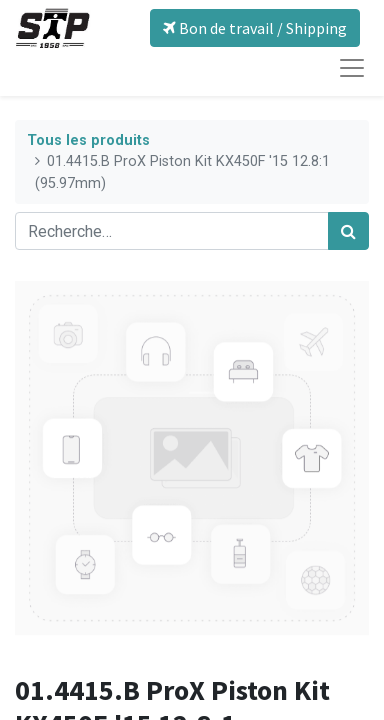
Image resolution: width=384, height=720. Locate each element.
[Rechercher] (348, 231)
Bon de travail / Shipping (255, 28)
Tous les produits (88, 140)
